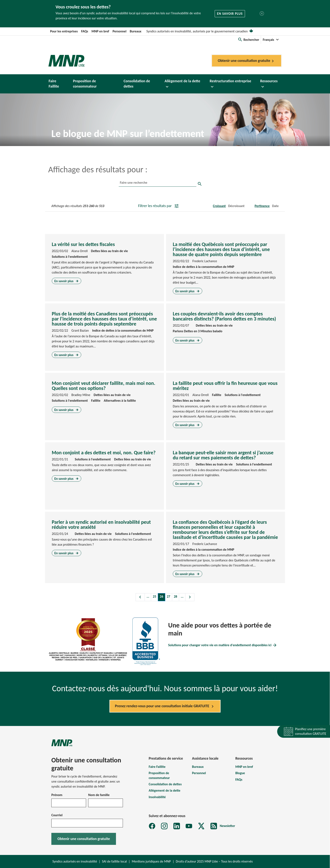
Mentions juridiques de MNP (151, 861)
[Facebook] (152, 826)
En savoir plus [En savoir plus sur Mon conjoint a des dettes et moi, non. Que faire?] (66, 478)
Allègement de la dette (165, 790)
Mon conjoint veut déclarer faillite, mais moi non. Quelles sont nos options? (104, 386)
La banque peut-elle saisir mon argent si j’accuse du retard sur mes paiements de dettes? (223, 455)
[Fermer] (262, 13)
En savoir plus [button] (230, 14)
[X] (201, 826)
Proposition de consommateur (159, 775)
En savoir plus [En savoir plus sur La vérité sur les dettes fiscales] (66, 281)
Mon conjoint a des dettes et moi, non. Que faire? (104, 453)
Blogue (240, 773)
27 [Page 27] (169, 596)
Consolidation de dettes (165, 784)
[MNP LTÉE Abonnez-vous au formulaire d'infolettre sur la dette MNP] (223, 826)
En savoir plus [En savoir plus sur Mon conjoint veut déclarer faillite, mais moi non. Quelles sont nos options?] (66, 410)
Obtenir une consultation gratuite (247, 61)
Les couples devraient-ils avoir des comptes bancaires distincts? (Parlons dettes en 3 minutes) (224, 316)
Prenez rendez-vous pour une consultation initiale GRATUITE (165, 706)
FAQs (84, 31)
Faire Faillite (157, 767)
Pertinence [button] (262, 206)
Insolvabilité (157, 797)
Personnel (120, 31)
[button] (248, 40)
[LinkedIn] (177, 826)
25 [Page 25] (154, 596)
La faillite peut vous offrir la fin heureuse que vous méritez (225, 386)
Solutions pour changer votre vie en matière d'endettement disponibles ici (223, 645)
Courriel (57, 815)
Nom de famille (99, 795)
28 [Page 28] (176, 596)
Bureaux (136, 31)
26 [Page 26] (161, 596)
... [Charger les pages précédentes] (148, 596)
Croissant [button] (219, 206)
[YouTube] (189, 826)
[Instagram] (164, 826)
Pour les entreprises (64, 31)
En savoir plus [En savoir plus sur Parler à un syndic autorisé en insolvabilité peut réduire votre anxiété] (66, 553)
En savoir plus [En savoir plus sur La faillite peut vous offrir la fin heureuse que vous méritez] (187, 425)
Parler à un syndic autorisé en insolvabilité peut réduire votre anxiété (101, 524)
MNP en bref (100, 31)
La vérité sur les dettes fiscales (83, 244)
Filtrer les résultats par (159, 206)
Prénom (57, 795)
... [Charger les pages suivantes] (182, 596)
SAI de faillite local (114, 861)
